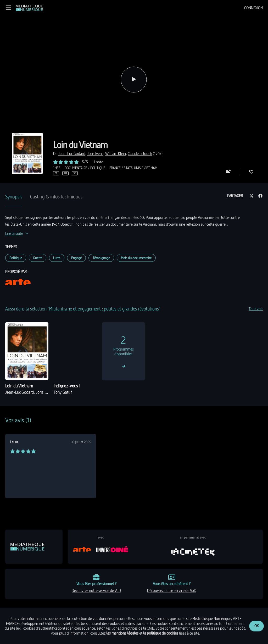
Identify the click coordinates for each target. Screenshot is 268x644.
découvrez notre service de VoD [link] (96, 590)
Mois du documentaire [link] (136, 258)
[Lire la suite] (17, 234)
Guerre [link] (38, 258)
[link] (29, 8)
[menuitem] (253, 8)
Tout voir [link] (256, 309)
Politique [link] (16, 258)
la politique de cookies (161, 633)
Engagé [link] (76, 258)
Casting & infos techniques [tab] (56, 197)
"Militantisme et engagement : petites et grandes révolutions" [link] (104, 309)
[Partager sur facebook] (260, 196)
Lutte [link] (57, 258)
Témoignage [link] (101, 258)
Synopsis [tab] (14, 197)
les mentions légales (122, 633)
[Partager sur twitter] (252, 196)
